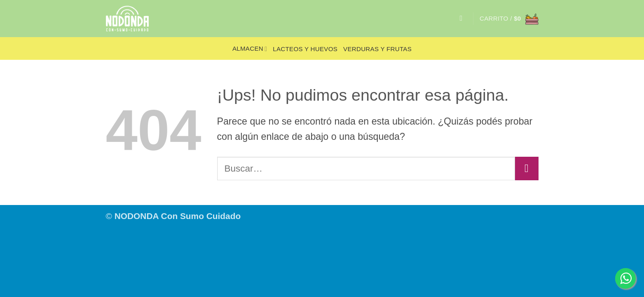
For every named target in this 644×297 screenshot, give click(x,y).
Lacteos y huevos (305, 49)
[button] (509, 19)
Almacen (250, 49)
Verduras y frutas (377, 49)
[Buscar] (464, 19)
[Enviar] (527, 168)
